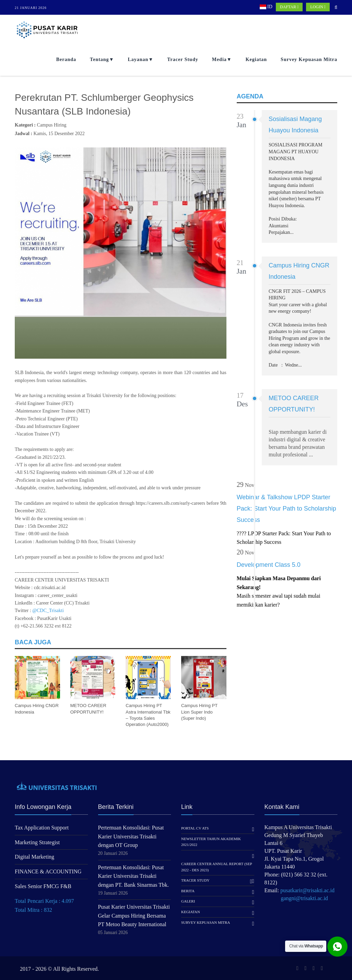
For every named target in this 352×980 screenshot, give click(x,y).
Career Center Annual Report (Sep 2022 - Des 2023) (216, 867)
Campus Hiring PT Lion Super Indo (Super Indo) (199, 712)
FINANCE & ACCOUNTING (48, 871)
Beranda (66, 59)
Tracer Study (183, 59)
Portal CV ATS (195, 828)
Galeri (188, 901)
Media (219, 59)
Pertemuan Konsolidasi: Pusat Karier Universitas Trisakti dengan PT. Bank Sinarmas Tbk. (134, 876)
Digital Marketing (34, 857)
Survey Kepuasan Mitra (309, 59)
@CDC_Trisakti (48, 611)
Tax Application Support (42, 828)
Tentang (99, 59)
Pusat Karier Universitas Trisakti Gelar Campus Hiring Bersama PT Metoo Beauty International (134, 916)
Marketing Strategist (37, 842)
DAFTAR (289, 7)
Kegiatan (256, 59)
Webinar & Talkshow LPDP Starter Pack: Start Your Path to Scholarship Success (286, 509)
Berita (188, 891)
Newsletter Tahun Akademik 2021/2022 (211, 842)
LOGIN (318, 7)
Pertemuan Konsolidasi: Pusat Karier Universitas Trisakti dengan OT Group (131, 836)
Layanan (138, 59)
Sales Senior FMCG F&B (43, 886)
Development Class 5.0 (269, 565)
